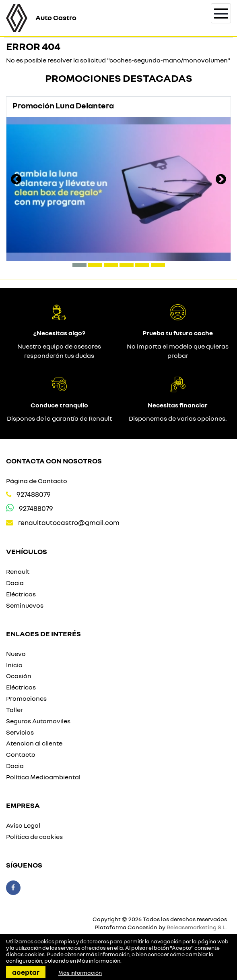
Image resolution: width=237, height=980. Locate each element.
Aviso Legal (23, 825)
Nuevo (16, 654)
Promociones (26, 698)
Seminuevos (25, 605)
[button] (79, 265)
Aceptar (26, 972)
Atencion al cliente (34, 743)
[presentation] (16, 180)
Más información (99, 961)
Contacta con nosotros (54, 461)
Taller (14, 710)
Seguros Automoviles (38, 721)
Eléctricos (21, 594)
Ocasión (19, 676)
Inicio (14, 665)
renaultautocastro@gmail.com (69, 522)
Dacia (15, 583)
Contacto (21, 754)
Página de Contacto (37, 481)
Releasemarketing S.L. (197, 927)
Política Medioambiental (43, 777)
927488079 (34, 494)
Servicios (20, 732)
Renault (18, 571)
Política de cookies (34, 837)
